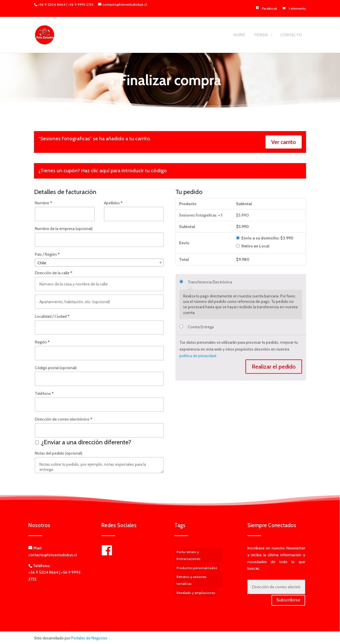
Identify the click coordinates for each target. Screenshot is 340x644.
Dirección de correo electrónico (64, 419)
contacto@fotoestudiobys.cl (53, 555)
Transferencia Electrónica (210, 282)
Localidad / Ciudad (52, 316)
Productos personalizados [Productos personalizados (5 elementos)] (197, 568)
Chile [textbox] (42, 263)
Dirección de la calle (54, 273)
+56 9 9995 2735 (81, 4)
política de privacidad (198, 356)
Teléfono (44, 393)
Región (42, 342)
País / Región (47, 254)
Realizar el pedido (274, 367)
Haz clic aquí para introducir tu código (124, 171)
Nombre (43, 203)
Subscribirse (288, 600)
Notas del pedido (59, 453)
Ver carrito (284, 142)
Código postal (56, 368)
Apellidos (113, 203)
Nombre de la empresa (64, 229)
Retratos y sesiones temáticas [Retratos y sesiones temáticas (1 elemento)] (191, 580)
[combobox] (99, 263)
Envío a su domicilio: (267, 238)
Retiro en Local (255, 246)
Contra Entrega (201, 327)
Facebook (266, 9)
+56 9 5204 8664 (52, 4)
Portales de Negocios (89, 638)
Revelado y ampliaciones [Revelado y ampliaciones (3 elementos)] (196, 593)
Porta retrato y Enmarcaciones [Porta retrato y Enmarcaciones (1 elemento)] (188, 555)
